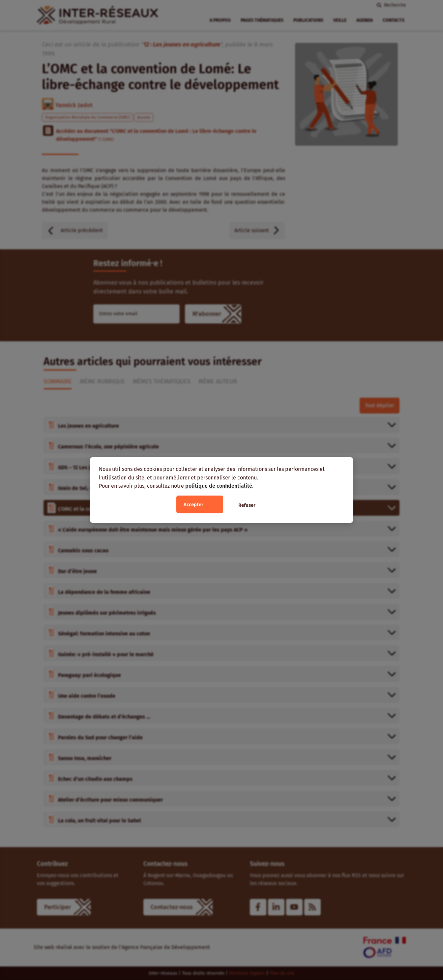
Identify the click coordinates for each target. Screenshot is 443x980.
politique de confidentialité (219, 486)
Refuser (247, 505)
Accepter (193, 504)
